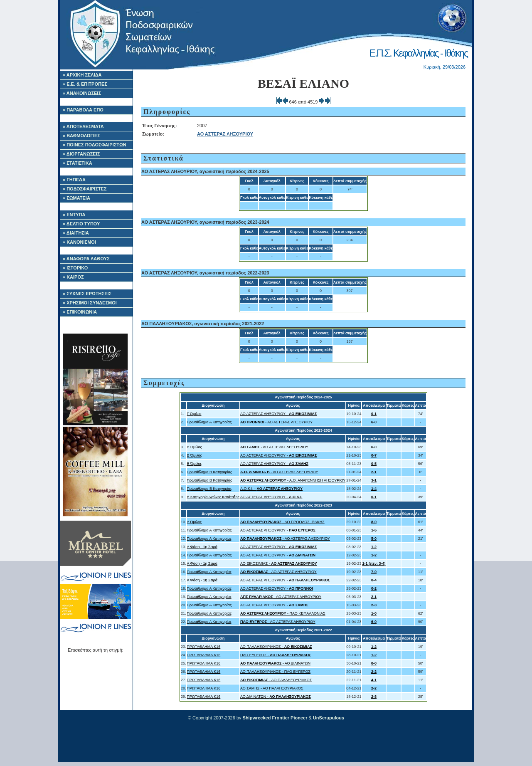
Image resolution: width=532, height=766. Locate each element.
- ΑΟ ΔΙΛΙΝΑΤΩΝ (275, 663)
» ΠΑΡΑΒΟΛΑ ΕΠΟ (83, 110)
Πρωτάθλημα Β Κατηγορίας (210, 472)
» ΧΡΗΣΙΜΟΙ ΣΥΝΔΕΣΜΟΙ (90, 303)
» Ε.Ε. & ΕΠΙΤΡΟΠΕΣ (85, 84)
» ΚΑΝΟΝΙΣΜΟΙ (79, 242)
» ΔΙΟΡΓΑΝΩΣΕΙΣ (81, 154)
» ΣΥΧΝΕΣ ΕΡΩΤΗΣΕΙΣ (87, 294)
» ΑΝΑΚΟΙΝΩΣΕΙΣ (82, 93)
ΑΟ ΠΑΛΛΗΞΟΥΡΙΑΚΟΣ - (276, 647)
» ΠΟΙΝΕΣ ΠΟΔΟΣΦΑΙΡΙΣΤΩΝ (95, 145)
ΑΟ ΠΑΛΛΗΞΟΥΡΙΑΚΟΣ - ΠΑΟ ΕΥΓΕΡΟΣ (275, 672)
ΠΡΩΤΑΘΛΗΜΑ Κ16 (204, 647)
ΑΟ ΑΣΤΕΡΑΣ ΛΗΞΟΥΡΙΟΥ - (278, 414)
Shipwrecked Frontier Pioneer (275, 718)
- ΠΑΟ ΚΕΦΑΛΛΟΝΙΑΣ (283, 613)
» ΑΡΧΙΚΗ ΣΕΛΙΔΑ (82, 75)
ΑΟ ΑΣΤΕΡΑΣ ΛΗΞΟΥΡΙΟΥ (225, 134)
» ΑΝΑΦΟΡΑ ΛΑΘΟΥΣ (86, 259)
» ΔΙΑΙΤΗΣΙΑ (76, 233)
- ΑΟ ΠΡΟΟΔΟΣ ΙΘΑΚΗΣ (282, 522)
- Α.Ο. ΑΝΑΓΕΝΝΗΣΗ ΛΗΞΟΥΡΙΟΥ (293, 480)
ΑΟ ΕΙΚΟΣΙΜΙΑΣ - (279, 563)
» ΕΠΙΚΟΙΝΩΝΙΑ (80, 312)
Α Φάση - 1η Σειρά (202, 547)
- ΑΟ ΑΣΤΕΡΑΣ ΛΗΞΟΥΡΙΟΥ (276, 422)
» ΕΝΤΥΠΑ (74, 215)
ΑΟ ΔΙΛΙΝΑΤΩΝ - (276, 697)
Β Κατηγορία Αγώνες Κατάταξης (213, 497)
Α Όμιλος (195, 522)
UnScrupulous (329, 718)
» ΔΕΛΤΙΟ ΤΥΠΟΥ (81, 224)
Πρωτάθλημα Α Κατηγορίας (209, 422)
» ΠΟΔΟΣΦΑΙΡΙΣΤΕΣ (85, 189)
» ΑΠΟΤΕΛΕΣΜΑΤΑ (83, 126)
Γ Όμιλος (194, 414)
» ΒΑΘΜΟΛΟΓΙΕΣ (81, 136)
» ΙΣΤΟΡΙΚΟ (75, 268)
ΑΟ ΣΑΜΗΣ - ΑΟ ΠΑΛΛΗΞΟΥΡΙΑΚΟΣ (272, 688)
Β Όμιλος (195, 447)
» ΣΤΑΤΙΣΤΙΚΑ (78, 163)
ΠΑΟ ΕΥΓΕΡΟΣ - (276, 655)
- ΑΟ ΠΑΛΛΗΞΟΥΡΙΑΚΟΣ (276, 680)
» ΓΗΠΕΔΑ (74, 180)
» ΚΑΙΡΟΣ (73, 277)
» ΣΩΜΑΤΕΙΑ (76, 198)
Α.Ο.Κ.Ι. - (271, 489)
